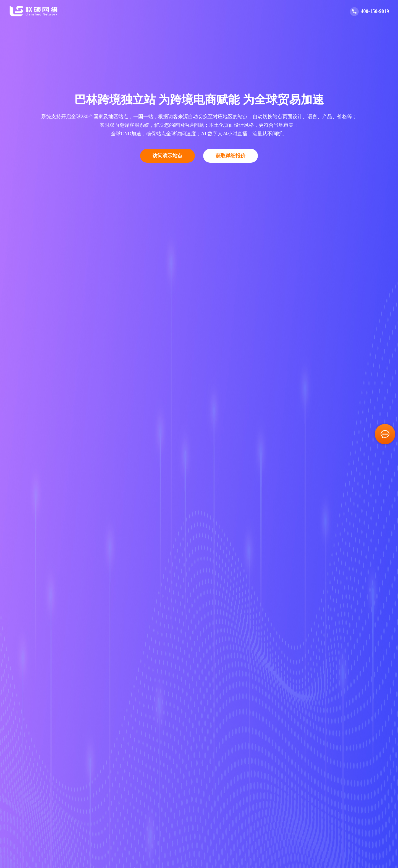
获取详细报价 (231, 156)
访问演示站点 (167, 156)
